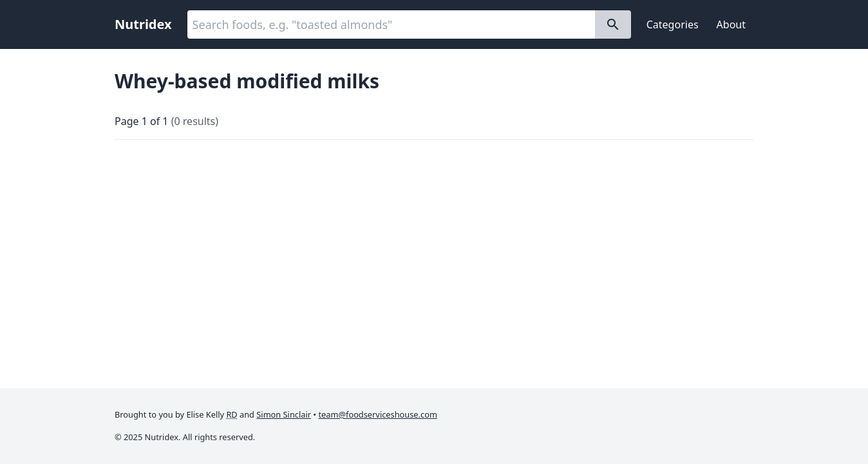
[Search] (613, 24)
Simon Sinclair (284, 414)
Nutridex (143, 24)
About (731, 24)
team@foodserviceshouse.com (378, 414)
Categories (673, 24)
